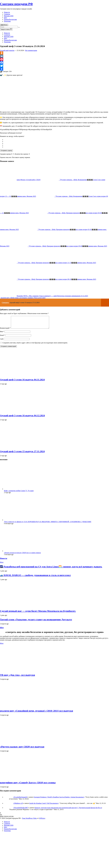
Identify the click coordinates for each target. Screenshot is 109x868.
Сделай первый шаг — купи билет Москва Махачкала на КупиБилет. (38, 613)
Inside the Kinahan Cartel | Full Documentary (44, 806)
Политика (7, 21)
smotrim (12, 50)
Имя (2, 334)
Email (3, 338)
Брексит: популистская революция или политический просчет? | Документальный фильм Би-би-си (68, 810)
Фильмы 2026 (9, 16)
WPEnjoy (42, 821)
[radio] (57, 140)
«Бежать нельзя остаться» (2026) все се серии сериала (22, 555)
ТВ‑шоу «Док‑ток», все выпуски (17, 677)
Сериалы (7, 14)
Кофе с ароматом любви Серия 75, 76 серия (19, 493)
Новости (7, 12)
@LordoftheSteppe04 (20, 799)
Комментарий (5, 330)
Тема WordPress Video (29, 821)
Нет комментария (31, 50)
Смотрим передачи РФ (16, 4)
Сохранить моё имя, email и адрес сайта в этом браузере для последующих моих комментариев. (35, 345)
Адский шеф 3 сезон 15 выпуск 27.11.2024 (22, 454)
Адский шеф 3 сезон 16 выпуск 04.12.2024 (22, 418)
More (2, 565)
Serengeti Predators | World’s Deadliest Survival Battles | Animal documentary (59, 799)
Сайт (2, 341)
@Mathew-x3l (18, 806)
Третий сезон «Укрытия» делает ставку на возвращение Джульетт (36, 622)
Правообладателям (10, 19)
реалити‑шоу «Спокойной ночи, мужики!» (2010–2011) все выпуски (37, 713)
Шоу (6, 18)
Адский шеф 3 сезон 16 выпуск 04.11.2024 (22, 382)
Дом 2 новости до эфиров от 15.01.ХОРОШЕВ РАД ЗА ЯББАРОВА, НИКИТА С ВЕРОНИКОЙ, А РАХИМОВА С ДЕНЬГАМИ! (48, 524)
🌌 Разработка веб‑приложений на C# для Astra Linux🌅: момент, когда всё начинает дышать (51, 569)
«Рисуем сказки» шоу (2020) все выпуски (22, 749)
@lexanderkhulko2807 (21, 810)
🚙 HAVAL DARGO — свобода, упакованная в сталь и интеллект (35, 578)
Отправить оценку (6, 150)
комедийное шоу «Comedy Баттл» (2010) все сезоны (28, 785)
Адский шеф (4, 50)
